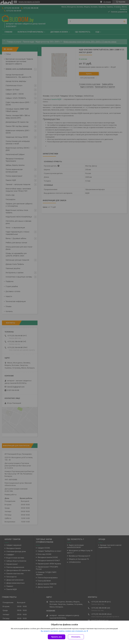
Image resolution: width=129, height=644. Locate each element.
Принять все (57, 637)
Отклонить (76, 637)
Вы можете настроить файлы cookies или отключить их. (64, 631)
